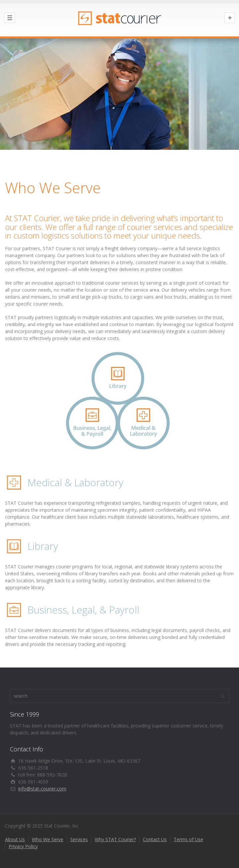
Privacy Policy (23, 846)
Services (79, 839)
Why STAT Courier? (115, 839)
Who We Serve (48, 839)
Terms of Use (188, 839)
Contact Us (155, 839)
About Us (15, 839)
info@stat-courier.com (42, 789)
